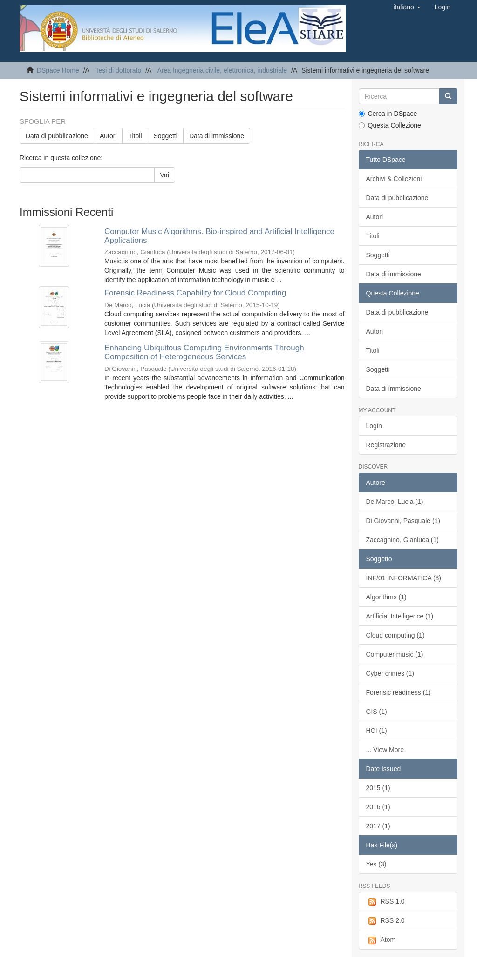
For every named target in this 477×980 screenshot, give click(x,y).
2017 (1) (378, 826)
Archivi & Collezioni (394, 179)
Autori (108, 136)
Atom (381, 940)
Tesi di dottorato (118, 70)
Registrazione (386, 445)
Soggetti (166, 136)
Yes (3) (376, 864)
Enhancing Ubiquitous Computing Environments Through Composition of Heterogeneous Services (204, 352)
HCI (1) (377, 731)
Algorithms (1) (386, 597)
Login (374, 426)
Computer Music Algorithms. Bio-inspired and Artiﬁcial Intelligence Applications (219, 236)
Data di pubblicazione (57, 136)
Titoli (135, 136)
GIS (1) (377, 712)
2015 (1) (378, 788)
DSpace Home (58, 70)
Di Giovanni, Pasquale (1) (403, 521)
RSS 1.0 (385, 902)
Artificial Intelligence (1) (400, 616)
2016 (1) (378, 807)
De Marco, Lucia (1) (395, 502)
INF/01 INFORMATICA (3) (404, 578)
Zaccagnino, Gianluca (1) (402, 540)
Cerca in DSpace (388, 114)
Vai (165, 175)
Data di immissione (217, 136)
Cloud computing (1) (395, 635)
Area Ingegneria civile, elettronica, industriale (222, 70)
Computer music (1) (395, 654)
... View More (385, 750)
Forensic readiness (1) (399, 692)
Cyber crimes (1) (390, 673)
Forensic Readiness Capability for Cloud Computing (195, 293)
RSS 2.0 (385, 921)
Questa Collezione (390, 125)
